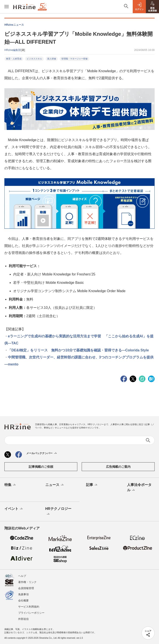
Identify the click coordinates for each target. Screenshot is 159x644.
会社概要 (23, 601)
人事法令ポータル (139, 488)
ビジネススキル (34, 59)
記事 (92, 485)
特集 (10, 485)
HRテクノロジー (58, 512)
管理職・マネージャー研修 (74, 59)
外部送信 (23, 619)
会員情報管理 (26, 588)
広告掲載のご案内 (118, 467)
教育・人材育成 (14, 59)
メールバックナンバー (42, 453)
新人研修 (52, 59)
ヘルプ (22, 576)
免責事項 (23, 594)
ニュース (55, 485)
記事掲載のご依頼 (41, 467)
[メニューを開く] (7, 7)
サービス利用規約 (29, 607)
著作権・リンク (27, 582)
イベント (14, 509)
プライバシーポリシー (31, 613)
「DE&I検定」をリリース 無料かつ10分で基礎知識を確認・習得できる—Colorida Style (78, 350)
